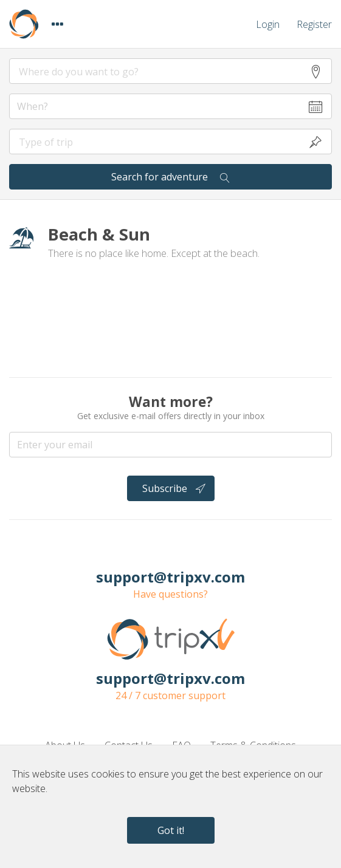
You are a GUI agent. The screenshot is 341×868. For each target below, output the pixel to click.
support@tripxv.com (170, 577)
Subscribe (174, 488)
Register (314, 24)
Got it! (171, 830)
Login (268, 24)
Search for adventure (170, 177)
